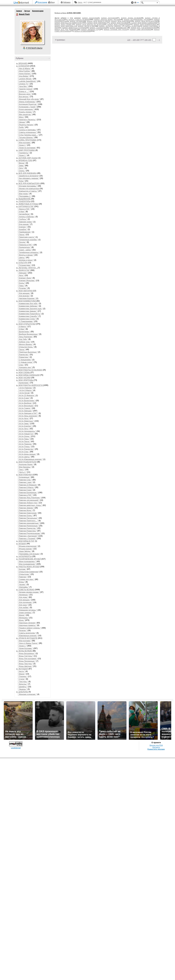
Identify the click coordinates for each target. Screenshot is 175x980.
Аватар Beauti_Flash (32, 32)
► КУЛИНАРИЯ (23, 66)
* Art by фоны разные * (27, 454)
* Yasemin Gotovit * (25, 89)
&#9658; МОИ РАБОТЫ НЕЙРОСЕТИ (68, 23)
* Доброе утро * (24, 342)
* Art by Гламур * (25, 408)
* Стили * (22, 679)
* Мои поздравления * (27, 564)
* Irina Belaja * (23, 76)
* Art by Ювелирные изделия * (30, 459)
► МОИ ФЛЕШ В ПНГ (25, 541)
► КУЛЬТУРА (22, 263)
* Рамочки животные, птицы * (30, 505)
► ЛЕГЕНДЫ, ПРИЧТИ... (27, 268)
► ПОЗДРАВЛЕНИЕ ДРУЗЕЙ (28, 559)
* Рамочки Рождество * (27, 528)
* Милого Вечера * (25, 344)
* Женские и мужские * (27, 694)
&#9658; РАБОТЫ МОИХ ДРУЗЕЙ (107, 20)
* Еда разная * (24, 224)
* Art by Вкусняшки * (26, 406)
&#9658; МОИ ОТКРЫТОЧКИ (118, 25)
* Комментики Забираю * (28, 306)
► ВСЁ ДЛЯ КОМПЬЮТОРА (28, 183)
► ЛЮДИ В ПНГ (23, 270)
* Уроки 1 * (22, 145)
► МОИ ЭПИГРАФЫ (25, 380)
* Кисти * (21, 671)
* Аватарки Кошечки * (27, 298)
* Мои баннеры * (25, 467)
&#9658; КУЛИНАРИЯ (82, 31)
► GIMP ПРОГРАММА (26, 150)
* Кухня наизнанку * (26, 109)
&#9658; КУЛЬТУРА (132, 26)
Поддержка (132, 3)
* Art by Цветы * (24, 457)
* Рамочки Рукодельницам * (29, 533)
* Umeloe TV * (23, 84)
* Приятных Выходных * (28, 352)
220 (129, 40)
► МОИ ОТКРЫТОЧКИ (26, 324)
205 (150, 40)
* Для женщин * (24, 293)
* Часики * (22, 585)
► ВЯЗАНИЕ (22, 63)
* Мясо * (21, 117)
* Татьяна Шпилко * (26, 137)
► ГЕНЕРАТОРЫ (23, 201)
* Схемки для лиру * (26, 579)
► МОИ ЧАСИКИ (23, 378)
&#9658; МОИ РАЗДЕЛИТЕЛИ (146, 21)
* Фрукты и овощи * (26, 255)
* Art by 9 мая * (24, 398)
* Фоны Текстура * (25, 664)
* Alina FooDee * (24, 71)
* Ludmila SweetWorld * (27, 81)
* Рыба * (21, 127)
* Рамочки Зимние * (26, 508)
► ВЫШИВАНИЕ (24, 199)
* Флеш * (21, 582)
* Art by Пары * (24, 439)
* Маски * (22, 674)
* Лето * (21, 168)
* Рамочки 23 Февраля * (28, 485)
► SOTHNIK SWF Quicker (27, 158)
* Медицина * (23, 618)
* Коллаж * (22, 569)
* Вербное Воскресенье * (28, 334)
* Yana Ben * (23, 86)
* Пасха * (21, 235)
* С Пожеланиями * (26, 321)
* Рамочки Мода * (25, 510)
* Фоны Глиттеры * (25, 656)
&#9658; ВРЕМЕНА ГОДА (91, 30)
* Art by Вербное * (25, 403)
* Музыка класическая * (28, 546)
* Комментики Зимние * (27, 311)
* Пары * (21, 286)
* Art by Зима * (24, 424)
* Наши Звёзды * (25, 551)
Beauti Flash (17, 14)
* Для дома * (23, 597)
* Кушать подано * (25, 112)
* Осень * (22, 171)
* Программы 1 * (25, 196)
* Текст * (21, 470)
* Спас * (21, 365)
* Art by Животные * (26, 421)
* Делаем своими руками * (29, 592)
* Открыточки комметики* (28, 572)
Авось (80, 2)
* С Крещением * (25, 360)
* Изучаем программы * (28, 186)
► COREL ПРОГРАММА (26, 140)
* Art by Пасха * (24, 441)
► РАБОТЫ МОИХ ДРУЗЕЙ (28, 567)
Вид (136, 3)
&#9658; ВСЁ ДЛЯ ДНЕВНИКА (66, 30)
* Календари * (24, 383)
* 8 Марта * (22, 327)
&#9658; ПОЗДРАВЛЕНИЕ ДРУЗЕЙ (137, 20)
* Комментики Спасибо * (28, 316)
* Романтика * (23, 357)
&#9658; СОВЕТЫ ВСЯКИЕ (79, 20)
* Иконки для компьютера (28, 189)
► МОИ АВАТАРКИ (25, 291)
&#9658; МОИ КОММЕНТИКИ (145, 25)
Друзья (27, 11)
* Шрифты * (23, 687)
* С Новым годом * (25, 362)
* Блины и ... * (23, 92)
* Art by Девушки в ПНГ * (28, 413)
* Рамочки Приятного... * (28, 521)
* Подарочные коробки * (28, 240)
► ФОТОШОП (22, 669)
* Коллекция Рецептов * (28, 104)
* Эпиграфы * (23, 587)
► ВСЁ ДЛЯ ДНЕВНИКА (26, 173)
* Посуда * (22, 242)
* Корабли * (22, 229)
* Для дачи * (23, 605)
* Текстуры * (23, 682)
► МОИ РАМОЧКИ (24, 475)
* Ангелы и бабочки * (26, 217)
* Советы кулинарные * (27, 132)
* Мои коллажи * (25, 143)
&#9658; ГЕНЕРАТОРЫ (98, 28)
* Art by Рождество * (26, 449)
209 (134, 40)
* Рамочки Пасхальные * (28, 518)
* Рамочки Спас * (25, 480)
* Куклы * (21, 283)
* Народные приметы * (27, 625)
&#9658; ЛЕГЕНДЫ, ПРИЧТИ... (111, 26)
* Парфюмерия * (25, 232)
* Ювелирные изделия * (28, 636)
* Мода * (21, 620)
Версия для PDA (156, 745)
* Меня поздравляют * (27, 562)
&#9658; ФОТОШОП (109, 18)
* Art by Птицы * (24, 447)
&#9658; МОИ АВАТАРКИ (64, 26)
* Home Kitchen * (25, 74)
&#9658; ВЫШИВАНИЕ (118, 28)
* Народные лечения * (27, 623)
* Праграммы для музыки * (29, 554)
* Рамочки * (22, 577)
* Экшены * (22, 689)
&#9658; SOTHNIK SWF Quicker (116, 30)
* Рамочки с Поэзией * (27, 539)
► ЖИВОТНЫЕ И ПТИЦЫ (27, 204)
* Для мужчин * (24, 296)
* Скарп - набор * (25, 250)
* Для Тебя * (23, 339)
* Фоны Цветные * (25, 666)
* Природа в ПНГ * (25, 245)
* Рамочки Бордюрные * (28, 493)
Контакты (156, 747)
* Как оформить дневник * (28, 178)
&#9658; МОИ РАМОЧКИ (121, 21)
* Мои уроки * (23, 194)
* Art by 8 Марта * (25, 390)
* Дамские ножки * (25, 222)
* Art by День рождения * (28, 416)
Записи (19, 11)
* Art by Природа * (25, 444)
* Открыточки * (24, 574)
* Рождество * (23, 355)
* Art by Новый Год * (26, 434)
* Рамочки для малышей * (29, 500)
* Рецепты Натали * (26, 125)
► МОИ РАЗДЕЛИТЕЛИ (26, 462)
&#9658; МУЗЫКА (77, 21)
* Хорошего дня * (25, 367)
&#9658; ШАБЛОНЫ (90, 18)
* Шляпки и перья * (26, 260)
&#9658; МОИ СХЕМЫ (63, 25)
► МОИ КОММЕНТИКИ (26, 301)
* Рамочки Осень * (25, 516)
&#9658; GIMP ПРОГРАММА (141, 30)
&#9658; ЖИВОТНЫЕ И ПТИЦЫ (74, 28)
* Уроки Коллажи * (25, 648)
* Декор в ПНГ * (24, 209)
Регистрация (42, 2)
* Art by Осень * (24, 436)
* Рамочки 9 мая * (25, 490)
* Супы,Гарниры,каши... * (28, 135)
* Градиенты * (23, 153)
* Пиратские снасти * (26, 237)
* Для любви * (24, 608)
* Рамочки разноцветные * (29, 523)
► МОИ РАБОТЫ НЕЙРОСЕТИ (30, 385)
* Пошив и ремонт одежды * (29, 628)
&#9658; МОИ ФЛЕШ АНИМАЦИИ (144, 23)
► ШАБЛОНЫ (22, 692)
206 (146, 40)
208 (138, 40)
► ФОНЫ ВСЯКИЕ (24, 651)
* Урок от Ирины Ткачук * (28, 643)
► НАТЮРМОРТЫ (24, 556)
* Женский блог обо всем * (29, 99)
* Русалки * (22, 288)
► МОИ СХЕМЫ (23, 372)
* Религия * (22, 630)
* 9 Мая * (21, 212)
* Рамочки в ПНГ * (25, 495)
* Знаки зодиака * (25, 613)
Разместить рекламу (156, 749)
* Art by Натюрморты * (27, 431)
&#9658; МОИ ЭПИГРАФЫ (97, 23)
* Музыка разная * (25, 549)
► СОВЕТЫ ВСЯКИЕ (25, 590)
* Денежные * (23, 595)
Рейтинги (67, 2)
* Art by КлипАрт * (25, 426)
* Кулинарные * (24, 477)
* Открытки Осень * (26, 347)
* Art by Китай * (24, 393)
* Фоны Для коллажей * (27, 659)
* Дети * (21, 275)
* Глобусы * (22, 219)
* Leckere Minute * (25, 79)
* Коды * (21, 181)
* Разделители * (24, 247)
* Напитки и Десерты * (27, 120)
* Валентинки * (24, 332)
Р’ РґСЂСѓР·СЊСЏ (34, 48)
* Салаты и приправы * (27, 130)
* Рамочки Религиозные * (28, 526)
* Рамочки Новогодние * (28, 513)
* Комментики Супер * (27, 319)
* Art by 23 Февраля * (27, 395)
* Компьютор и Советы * (28, 191)
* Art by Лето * (23, 429)
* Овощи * (22, 122)
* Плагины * (23, 676)
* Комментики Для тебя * (28, 304)
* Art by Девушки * (25, 411)
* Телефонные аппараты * (29, 252)
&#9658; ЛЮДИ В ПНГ (86, 26)
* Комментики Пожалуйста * (29, 314)
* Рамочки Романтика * (27, 531)
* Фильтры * (23, 684)
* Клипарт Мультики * (27, 281)
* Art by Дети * (24, 418)
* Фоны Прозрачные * (27, 661)
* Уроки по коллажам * (27, 148)
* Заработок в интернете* (28, 176)
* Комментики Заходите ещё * (30, 309)
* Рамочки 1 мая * (25, 482)
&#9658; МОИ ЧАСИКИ (119, 23)
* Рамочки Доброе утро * (28, 503)
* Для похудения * (25, 602)
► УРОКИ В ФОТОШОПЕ (27, 638)
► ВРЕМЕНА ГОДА (24, 160)
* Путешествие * (25, 265)
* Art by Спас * (24, 452)
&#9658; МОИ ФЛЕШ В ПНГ (98, 21)
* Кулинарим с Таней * (27, 107)
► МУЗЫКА (21, 544)
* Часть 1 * (22, 472)
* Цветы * (22, 258)
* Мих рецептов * (25, 114)
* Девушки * (23, 273)
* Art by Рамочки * (25, 388)
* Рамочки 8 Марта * (26, 487)
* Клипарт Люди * (25, 278)
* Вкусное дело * (25, 94)
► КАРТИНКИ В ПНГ (25, 206)
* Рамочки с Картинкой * (28, 536)
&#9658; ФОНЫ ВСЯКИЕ (131, 18)
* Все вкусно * (24, 97)
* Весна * (21, 163)
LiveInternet (22, 3)
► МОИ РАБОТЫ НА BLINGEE (29, 370)
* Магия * (21, 615)
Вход (53, 2)
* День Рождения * (25, 337)
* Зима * (21, 166)
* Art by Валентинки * (26, 401)
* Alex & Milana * (24, 69)
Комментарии (38, 11)
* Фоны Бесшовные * (26, 653)
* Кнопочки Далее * (26, 464)
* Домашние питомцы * (27, 610)
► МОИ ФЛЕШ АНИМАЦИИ (28, 375)
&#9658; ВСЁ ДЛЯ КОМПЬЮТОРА (144, 28)
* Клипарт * (22, 227)
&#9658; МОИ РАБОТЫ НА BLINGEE (90, 25)
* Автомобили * (24, 214)
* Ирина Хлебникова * (27, 102)
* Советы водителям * (27, 633)
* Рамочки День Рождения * (29, 498)
